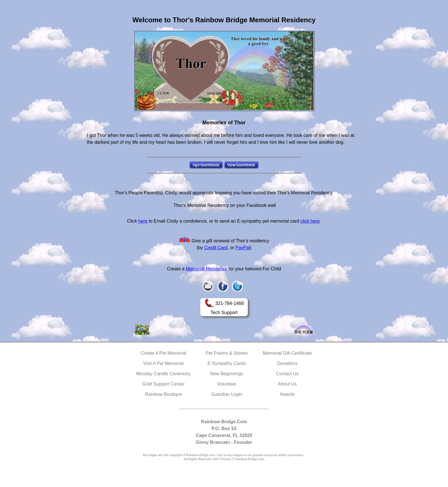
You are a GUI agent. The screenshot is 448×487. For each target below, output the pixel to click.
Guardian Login (227, 394)
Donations (287, 363)
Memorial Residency (206, 269)
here (143, 221)
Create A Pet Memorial (163, 353)
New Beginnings (227, 374)
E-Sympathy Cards (227, 363)
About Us (287, 384)
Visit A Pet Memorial (163, 363)
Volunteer (227, 384)
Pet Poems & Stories (227, 353)
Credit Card (216, 248)
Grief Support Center (163, 384)
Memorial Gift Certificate (287, 353)
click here (310, 221)
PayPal (243, 248)
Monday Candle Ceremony (163, 374)
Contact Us (287, 374)
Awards (287, 394)
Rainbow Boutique (163, 394)
